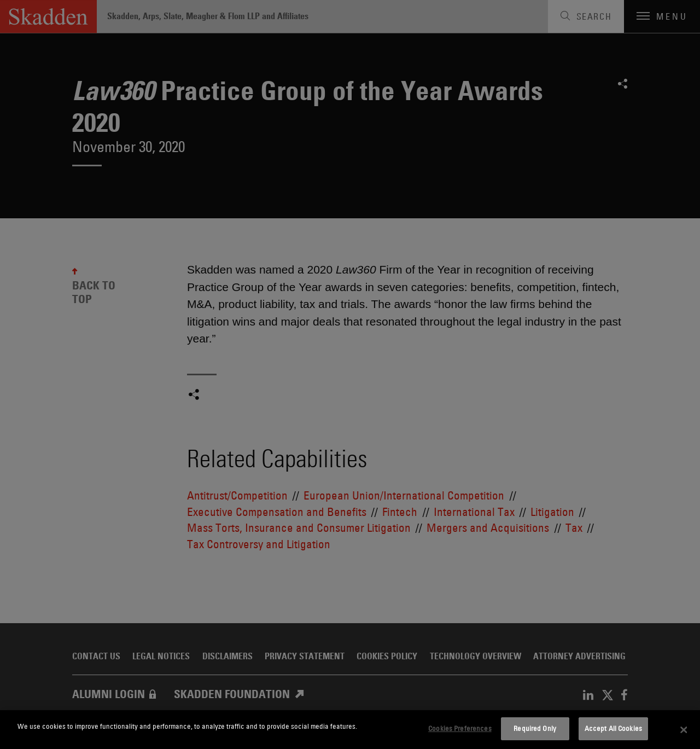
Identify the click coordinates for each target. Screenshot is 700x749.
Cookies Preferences (460, 728)
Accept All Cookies (613, 728)
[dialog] (350, 730)
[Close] (684, 730)
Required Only (535, 728)
